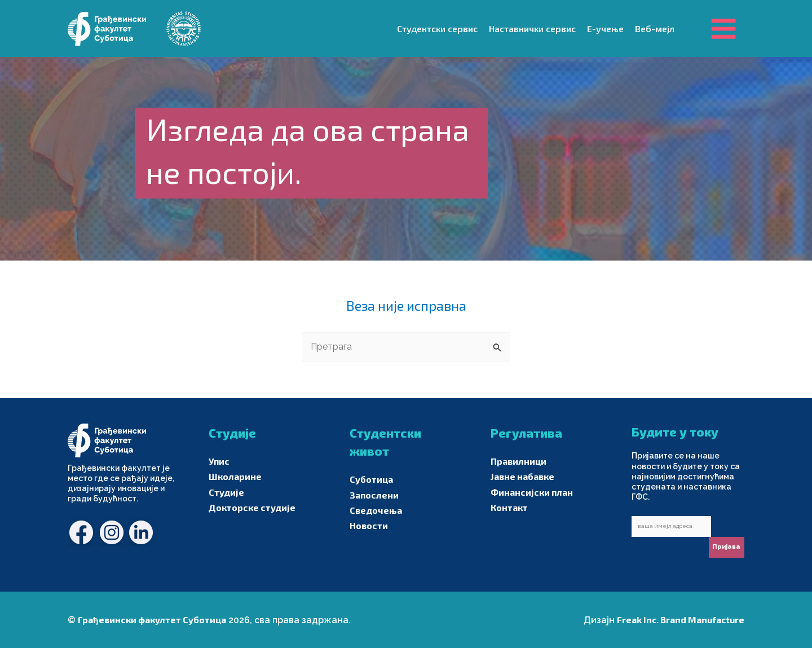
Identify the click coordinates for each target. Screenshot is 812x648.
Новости (369, 525)
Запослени (374, 495)
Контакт (509, 507)
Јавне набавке (522, 476)
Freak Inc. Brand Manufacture (681, 620)
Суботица (371, 479)
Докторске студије (252, 507)
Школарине (235, 476)
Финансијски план (532, 492)
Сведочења (376, 510)
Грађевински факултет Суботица (152, 620)
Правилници (518, 461)
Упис (219, 461)
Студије (226, 492)
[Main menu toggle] (723, 28)
